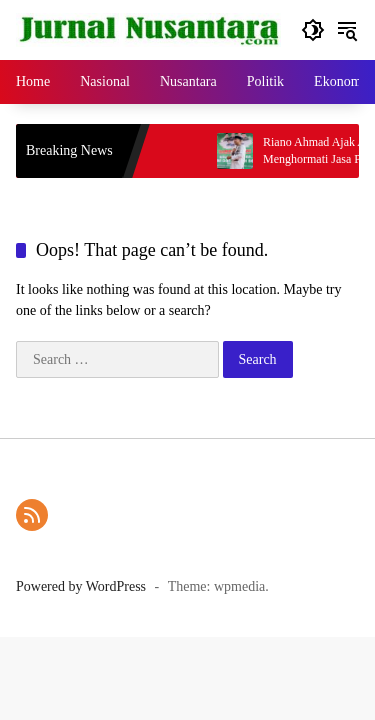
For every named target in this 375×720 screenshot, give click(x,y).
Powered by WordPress (81, 586)
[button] (313, 30)
